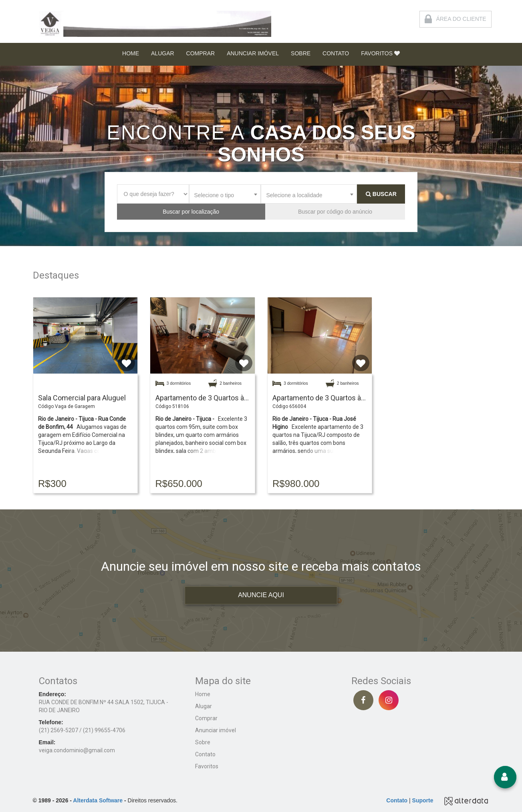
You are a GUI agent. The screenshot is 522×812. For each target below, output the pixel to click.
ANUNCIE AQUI (261, 595)
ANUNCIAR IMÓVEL (253, 53)
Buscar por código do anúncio (335, 212)
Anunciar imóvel (216, 730)
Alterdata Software (98, 800)
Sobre (203, 742)
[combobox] (225, 194)
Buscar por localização (191, 212)
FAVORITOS (380, 53)
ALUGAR (163, 53)
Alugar (204, 706)
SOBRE (301, 53)
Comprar (206, 718)
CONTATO (336, 53)
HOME (131, 53)
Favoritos (207, 766)
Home (203, 694)
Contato (205, 754)
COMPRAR (201, 53)
